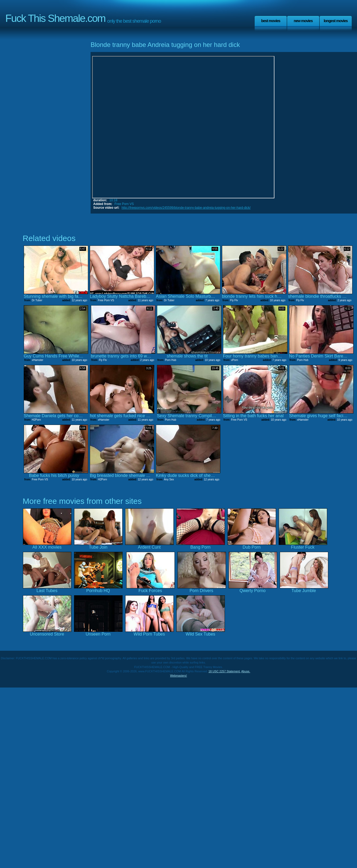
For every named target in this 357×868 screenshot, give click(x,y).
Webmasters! (178, 676)
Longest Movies (336, 21)
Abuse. (246, 671)
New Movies (303, 21)
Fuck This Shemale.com (55, 18)
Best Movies (271, 21)
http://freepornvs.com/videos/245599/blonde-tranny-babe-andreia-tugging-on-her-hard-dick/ (186, 208)
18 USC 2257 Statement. (225, 671)
